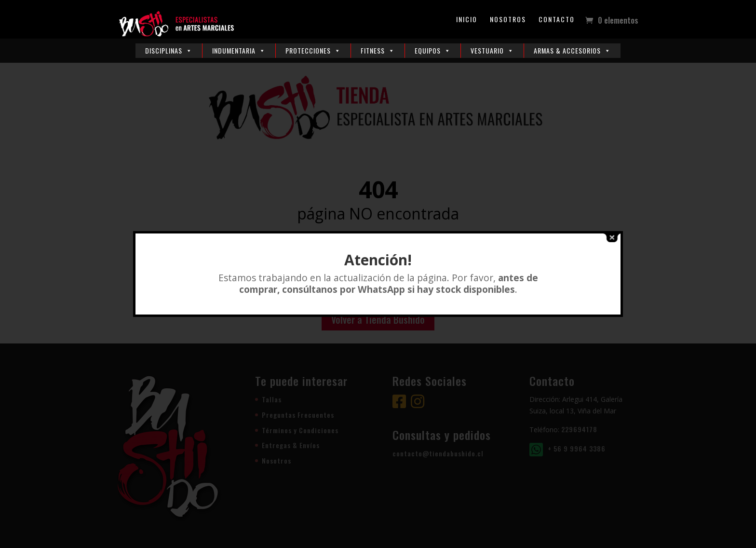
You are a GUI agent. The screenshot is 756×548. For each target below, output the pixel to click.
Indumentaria (239, 50)
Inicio (467, 20)
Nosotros (508, 20)
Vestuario (492, 50)
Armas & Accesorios (572, 50)
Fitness (378, 50)
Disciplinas (169, 50)
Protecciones (313, 50)
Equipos (433, 50)
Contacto (557, 20)
